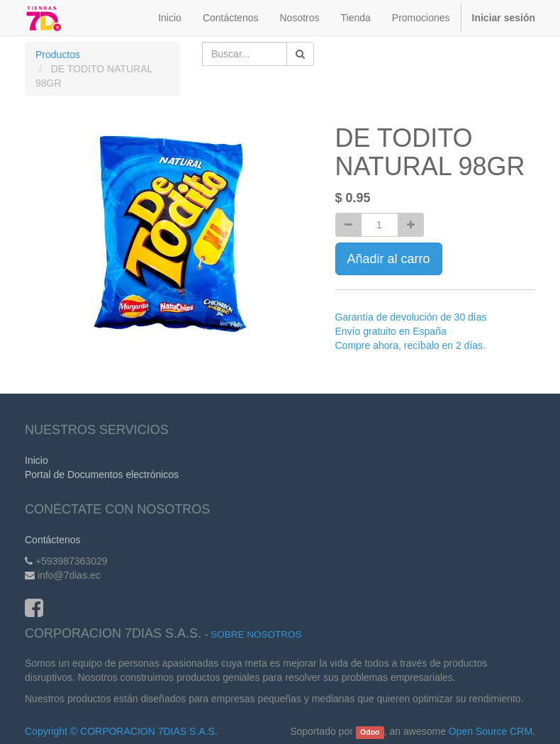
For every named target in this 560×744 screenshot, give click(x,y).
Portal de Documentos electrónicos (102, 474)
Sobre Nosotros (256, 634)
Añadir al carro (389, 259)
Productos (58, 55)
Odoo (370, 732)
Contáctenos (53, 540)
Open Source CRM (491, 731)
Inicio (37, 460)
